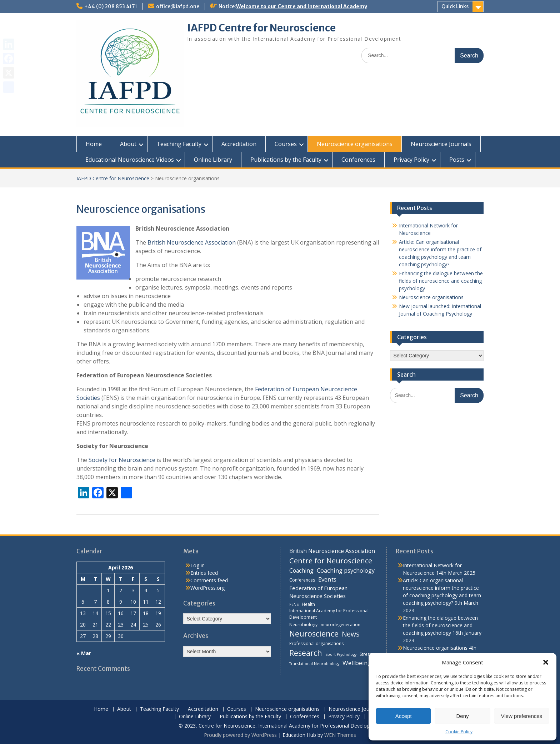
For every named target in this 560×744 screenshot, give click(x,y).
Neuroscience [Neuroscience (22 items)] (314, 634)
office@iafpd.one (178, 6)
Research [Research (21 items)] (306, 653)
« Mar (84, 653)
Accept (404, 716)
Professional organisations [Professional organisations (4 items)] (316, 644)
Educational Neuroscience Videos (130, 160)
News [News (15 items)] (351, 634)
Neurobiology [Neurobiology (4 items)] (303, 625)
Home (94, 144)
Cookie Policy (459, 732)
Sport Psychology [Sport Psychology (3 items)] (341, 654)
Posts (457, 160)
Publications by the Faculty (286, 160)
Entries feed (204, 573)
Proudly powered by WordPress (240, 735)
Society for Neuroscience (122, 460)
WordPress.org (207, 588)
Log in (197, 565)
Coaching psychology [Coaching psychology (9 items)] (346, 570)
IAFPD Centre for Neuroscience (261, 28)
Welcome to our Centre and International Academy (302, 6)
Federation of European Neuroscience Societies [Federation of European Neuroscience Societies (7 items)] (318, 592)
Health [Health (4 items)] (308, 604)
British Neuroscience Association (192, 242)
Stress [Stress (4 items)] (366, 654)
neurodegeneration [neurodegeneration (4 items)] (341, 625)
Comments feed (209, 580)
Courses (286, 144)
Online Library (213, 160)
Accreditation (239, 144)
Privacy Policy (411, 160)
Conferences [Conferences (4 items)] (302, 580)
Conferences (358, 160)
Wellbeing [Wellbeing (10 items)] (357, 663)
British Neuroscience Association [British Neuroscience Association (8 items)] (332, 551)
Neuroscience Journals (441, 144)
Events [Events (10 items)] (327, 579)
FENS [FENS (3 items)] (294, 604)
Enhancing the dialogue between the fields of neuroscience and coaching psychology (441, 281)
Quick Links (455, 6)
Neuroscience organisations (355, 144)
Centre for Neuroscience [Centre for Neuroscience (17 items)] (331, 561)
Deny (462, 716)
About (128, 144)
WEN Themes (340, 735)
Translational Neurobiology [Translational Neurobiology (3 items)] (314, 664)
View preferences (522, 716)
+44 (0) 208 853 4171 (111, 6)
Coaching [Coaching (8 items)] (301, 570)
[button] (546, 662)
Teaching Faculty (179, 144)
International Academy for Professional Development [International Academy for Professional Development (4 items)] (329, 614)
